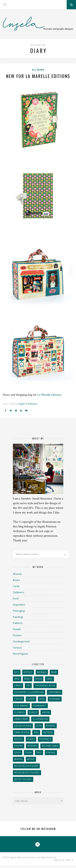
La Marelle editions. (50, 395)
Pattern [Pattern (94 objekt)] (48, 732)
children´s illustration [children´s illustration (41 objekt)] (29, 692)
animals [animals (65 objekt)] (42, 672)
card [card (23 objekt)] (49, 679)
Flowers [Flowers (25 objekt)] (19, 712)
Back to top (64, 860)
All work (38, 70)
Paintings (18, 617)
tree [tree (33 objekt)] (39, 752)
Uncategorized (21, 641)
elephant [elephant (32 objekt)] (55, 699)
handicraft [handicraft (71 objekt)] (21, 719)
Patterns (18, 623)
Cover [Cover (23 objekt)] (31, 699)
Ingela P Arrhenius (28, 404)
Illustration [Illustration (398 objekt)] (40, 719)
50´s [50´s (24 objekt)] (17, 672)
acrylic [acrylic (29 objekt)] (28, 672)
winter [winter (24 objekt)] (18, 759)
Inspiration (19, 605)
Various (17, 648)
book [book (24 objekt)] (39, 679)
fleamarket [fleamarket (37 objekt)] (40, 706)
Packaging (19, 611)
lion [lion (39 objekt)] (39, 726)
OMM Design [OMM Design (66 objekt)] (22, 732)
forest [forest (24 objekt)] (33, 712)
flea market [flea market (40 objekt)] (21, 706)
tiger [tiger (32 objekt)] (29, 752)
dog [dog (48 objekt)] (42, 699)
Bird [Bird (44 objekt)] (17, 679)
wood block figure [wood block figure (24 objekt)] (26, 766)
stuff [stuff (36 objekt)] (18, 752)
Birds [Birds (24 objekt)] (28, 679)
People (17, 629)
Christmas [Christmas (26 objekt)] (55, 692)
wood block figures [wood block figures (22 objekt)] (27, 773)
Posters (17, 635)
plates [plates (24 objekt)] (31, 739)
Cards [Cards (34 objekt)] (18, 686)
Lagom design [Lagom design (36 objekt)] (23, 726)
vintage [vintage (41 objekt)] (51, 752)
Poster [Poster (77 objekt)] (19, 746)
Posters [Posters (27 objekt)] (32, 746)
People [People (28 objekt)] (18, 739)
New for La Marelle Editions (38, 76)
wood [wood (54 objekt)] (31, 759)
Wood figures (21, 654)
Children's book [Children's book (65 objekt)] (45, 686)
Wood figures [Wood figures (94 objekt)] (23, 779)
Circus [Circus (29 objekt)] (18, 699)
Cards (16, 586)
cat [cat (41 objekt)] (28, 686)
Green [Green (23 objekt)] (46, 712)
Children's (19, 592)
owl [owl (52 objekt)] (36, 732)
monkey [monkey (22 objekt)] (51, 726)
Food (16, 598)
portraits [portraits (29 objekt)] (45, 739)
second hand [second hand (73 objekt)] (50, 746)
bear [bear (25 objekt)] (54, 672)
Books (16, 580)
